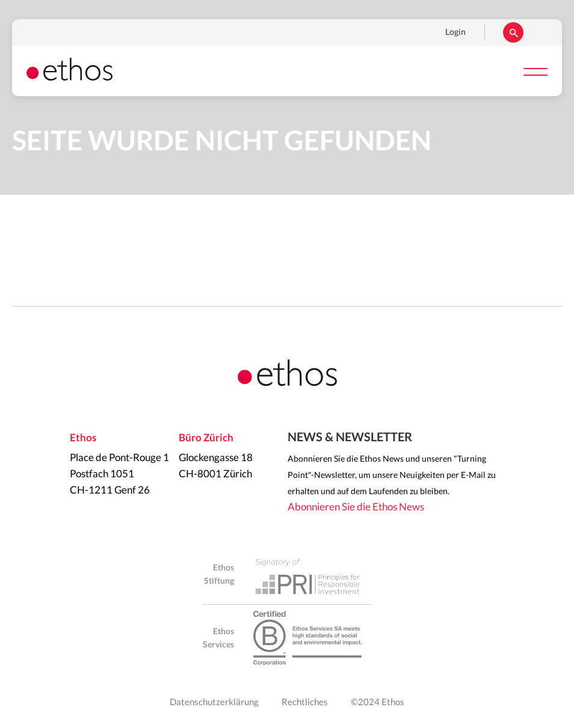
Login (455, 32)
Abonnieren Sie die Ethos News (356, 507)
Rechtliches (305, 702)
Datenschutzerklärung (214, 702)
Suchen (513, 32)
